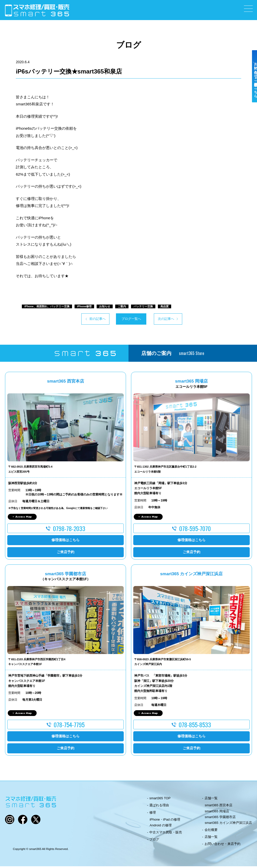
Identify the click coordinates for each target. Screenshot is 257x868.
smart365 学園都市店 (220, 818)
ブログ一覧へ (128, 320)
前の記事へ (79, 320)
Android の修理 (160, 827)
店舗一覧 (211, 800)
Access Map (23, 518)
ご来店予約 (66, 553)
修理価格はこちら (66, 541)
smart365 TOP (160, 800)
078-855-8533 (195, 726)
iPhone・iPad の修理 (165, 821)
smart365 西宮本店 (219, 807)
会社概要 (211, 831)
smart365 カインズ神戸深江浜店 (228, 824)
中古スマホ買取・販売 (166, 834)
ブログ (154, 841)
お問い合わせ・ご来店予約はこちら (251, 88)
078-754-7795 (69, 726)
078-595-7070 (195, 530)
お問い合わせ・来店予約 (222, 846)
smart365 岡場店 (217, 813)
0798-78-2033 (69, 530)
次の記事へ (178, 320)
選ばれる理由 (159, 807)
